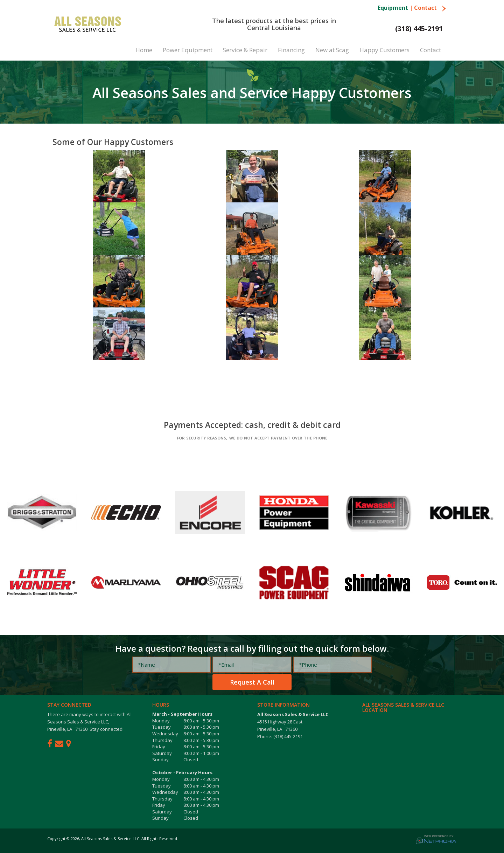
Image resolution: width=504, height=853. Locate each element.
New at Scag (332, 50)
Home (144, 50)
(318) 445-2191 (419, 29)
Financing (291, 50)
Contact (430, 8)
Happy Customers (384, 50)
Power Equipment (188, 50)
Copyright (56, 838)
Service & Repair (245, 50)
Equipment (393, 8)
